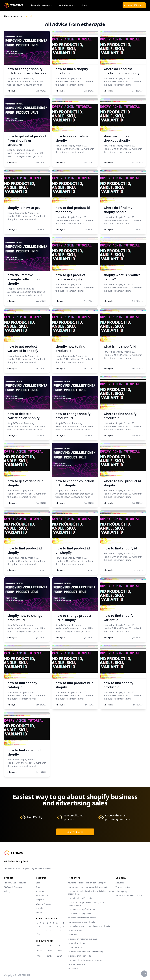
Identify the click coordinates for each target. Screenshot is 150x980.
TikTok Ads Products (66, 5)
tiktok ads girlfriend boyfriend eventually (86, 952)
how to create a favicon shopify (81, 922)
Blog (38, 883)
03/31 (49, 945)
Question (40, 908)
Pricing (84, 5)
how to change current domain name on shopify (89, 926)
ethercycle (28, 16)
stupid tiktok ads (75, 930)
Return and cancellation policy (129, 895)
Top (144, 974)
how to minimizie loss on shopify (82, 918)
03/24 (59, 956)
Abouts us (120, 883)
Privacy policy (121, 891)
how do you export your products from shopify (88, 887)
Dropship (40, 900)
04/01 (39, 945)
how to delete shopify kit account (82, 909)
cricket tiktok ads (75, 947)
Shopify (39, 887)
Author (17, 16)
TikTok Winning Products (41, 5)
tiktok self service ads (77, 943)
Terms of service (123, 887)
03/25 (49, 956)
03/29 (39, 951)
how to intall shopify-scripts (80, 898)
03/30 (59, 945)
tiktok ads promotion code (79, 956)
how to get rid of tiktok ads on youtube (85, 960)
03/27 (59, 951)
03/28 (49, 951)
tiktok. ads (72, 935)
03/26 (39, 956)
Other (39, 934)
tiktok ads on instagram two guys (82, 939)
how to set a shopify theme (80, 913)
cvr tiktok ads (74, 969)
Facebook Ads (42, 895)
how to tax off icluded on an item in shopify (87, 883)
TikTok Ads (41, 891)
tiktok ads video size (77, 964)
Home (7, 16)
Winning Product (43, 904)
